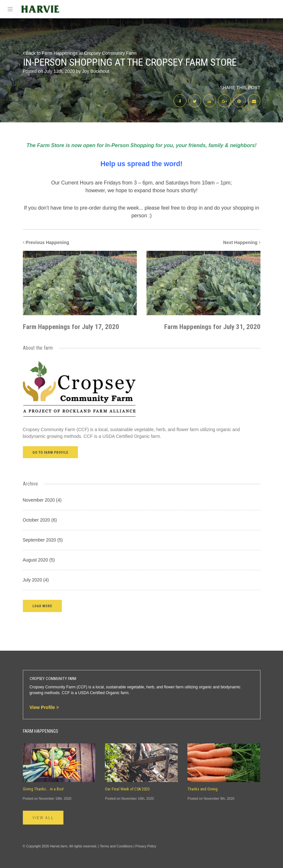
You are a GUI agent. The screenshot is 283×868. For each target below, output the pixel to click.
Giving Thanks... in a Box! (43, 789)
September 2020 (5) (43, 540)
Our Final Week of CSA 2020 (127, 789)
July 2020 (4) (36, 580)
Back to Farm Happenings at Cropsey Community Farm (80, 53)
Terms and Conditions (116, 846)
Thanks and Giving (203, 789)
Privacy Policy (146, 846)
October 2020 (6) (40, 520)
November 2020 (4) (42, 500)
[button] (42, 606)
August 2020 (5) (39, 560)
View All (43, 818)
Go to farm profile (51, 453)
